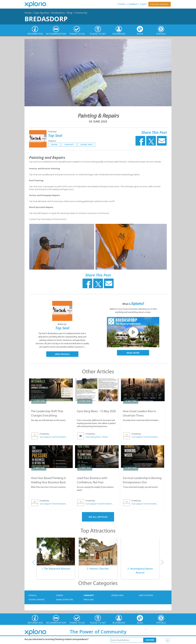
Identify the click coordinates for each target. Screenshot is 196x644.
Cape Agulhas (41, 13)
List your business (160, 4)
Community (81, 13)
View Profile (62, 354)
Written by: (62, 324)
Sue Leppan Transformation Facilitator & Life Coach (54, 437)
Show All (33, 595)
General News (86, 145)
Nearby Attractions (65, 600)
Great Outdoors (146, 595)
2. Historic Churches (98, 569)
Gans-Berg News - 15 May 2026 (96, 411)
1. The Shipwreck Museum (56, 569)
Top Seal (55, 135)
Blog (69, 13)
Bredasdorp (58, 13)
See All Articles (98, 517)
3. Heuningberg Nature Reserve (140, 571)
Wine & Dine (89, 600)
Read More (133, 353)
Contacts (122, 4)
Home (28, 13)
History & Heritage (37, 600)
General (54, 145)
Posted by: (53, 132)
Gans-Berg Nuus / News (97, 437)
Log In (143, 4)
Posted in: (52, 141)
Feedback (133, 4)
